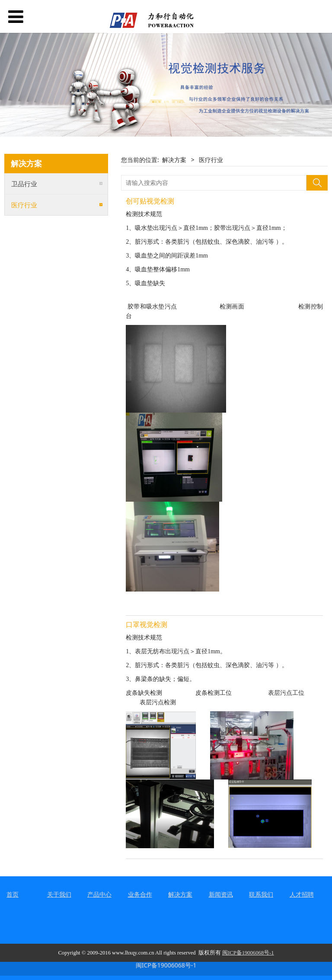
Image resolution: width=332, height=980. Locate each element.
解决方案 (174, 160)
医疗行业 (24, 205)
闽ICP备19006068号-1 (166, 965)
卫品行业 (24, 184)
